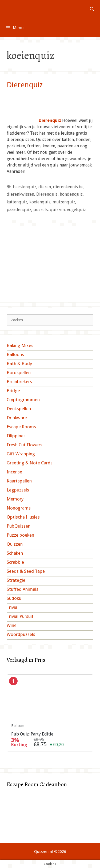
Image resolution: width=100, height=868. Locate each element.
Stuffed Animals (23, 589)
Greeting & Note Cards (30, 463)
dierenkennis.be (68, 187)
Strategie (16, 580)
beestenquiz (25, 187)
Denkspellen (19, 409)
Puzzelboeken (20, 535)
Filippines (16, 436)
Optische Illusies (23, 517)
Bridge (13, 391)
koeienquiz (40, 202)
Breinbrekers (19, 382)
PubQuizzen (19, 526)
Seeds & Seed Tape (26, 571)
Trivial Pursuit (20, 616)
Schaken (15, 553)
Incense (14, 472)
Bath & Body (19, 364)
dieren (45, 187)
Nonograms (19, 508)
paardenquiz (19, 210)
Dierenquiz (25, 85)
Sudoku (14, 598)
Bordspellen (19, 373)
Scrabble (15, 562)
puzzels (41, 210)
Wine (12, 625)
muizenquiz (64, 202)
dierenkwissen (20, 194)
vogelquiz (76, 210)
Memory (15, 499)
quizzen (57, 210)
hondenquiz (71, 194)
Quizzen (15, 544)
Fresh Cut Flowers (25, 445)
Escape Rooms (21, 427)
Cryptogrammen (23, 400)
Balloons (15, 354)
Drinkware (17, 418)
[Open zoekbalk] (92, 9)
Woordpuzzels (21, 634)
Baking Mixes (20, 345)
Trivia (12, 607)
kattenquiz (17, 202)
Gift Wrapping (21, 454)
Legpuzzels (18, 490)
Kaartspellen (19, 481)
